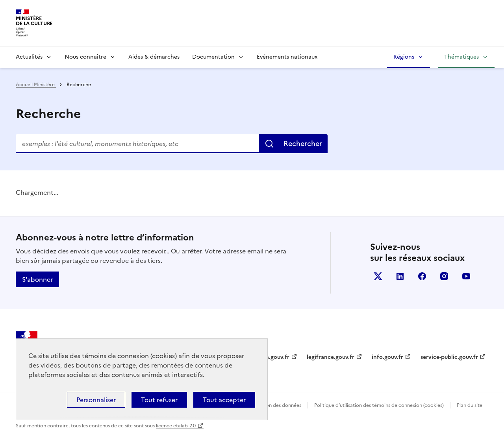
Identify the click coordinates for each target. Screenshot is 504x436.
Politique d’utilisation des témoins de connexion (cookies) (379, 405)
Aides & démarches (154, 57)
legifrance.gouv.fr (331, 357)
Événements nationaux (287, 57)
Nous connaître (85, 57)
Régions (404, 57)
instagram (444, 276)
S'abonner (37, 279)
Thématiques (461, 57)
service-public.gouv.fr (449, 357)
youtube (466, 276)
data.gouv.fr (273, 357)
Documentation (213, 57)
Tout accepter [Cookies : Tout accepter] (224, 400)
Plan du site (470, 405)
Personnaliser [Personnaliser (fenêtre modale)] (96, 400)
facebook (422, 276)
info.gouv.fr (387, 357)
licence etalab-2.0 (176, 426)
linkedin (400, 276)
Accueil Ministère (36, 85)
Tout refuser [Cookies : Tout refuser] (159, 400)
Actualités (29, 57)
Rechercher (303, 143)
